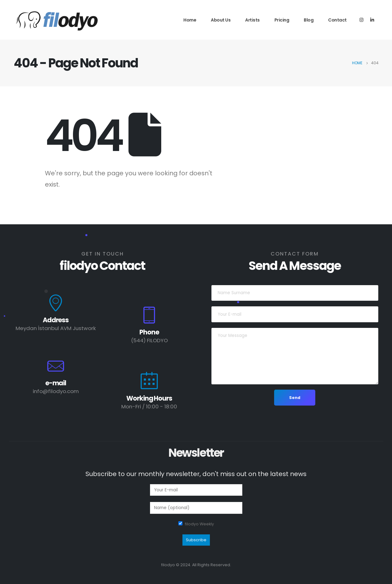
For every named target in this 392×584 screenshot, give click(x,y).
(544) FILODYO (149, 340)
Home (190, 20)
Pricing (282, 20)
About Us (221, 20)
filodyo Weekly (199, 524)
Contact (337, 20)
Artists (252, 20)
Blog (309, 20)
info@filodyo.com (56, 391)
